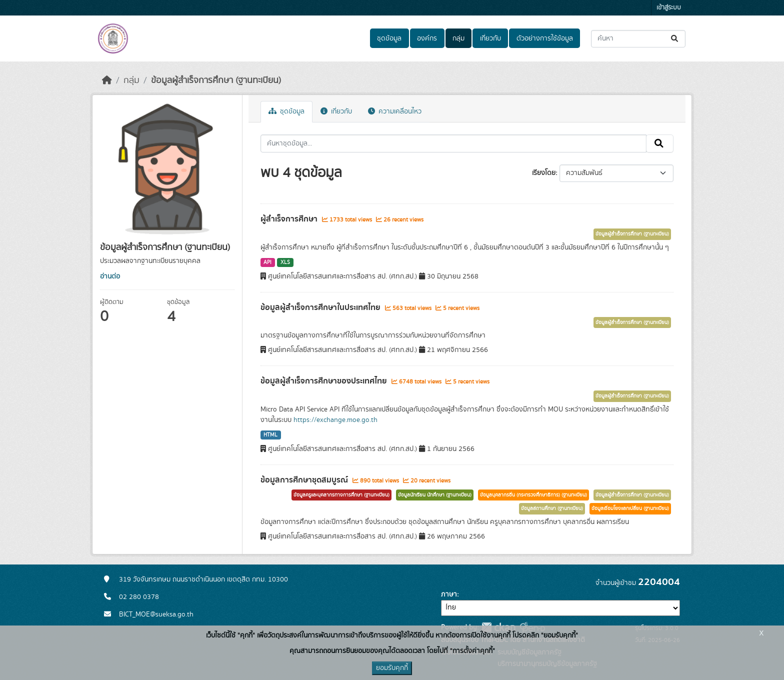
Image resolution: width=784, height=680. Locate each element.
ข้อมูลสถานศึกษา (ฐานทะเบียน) (552, 508)
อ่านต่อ (110, 276)
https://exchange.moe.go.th (335, 420)
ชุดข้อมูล (389, 38)
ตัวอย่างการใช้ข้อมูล (545, 38)
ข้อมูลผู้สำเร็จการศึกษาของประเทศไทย (325, 381)
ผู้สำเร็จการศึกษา (290, 219)
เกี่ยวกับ (490, 38)
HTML (270, 435)
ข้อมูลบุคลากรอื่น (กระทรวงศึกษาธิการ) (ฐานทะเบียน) (533, 495)
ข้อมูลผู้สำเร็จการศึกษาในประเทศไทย (321, 307)
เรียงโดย (544, 173)
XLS (285, 262)
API (267, 262)
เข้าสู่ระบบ (669, 8)
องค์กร (427, 38)
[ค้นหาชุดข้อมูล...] (638, 39)
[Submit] (675, 39)
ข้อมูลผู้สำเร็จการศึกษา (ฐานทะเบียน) (216, 80)
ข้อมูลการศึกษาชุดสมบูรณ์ (305, 480)
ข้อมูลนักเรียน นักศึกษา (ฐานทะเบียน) (435, 495)
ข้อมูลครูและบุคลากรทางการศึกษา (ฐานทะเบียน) (341, 495)
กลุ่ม (458, 38)
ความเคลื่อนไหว (395, 111)
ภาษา (449, 594)
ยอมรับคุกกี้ (392, 668)
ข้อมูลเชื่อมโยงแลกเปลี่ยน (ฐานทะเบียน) (630, 508)
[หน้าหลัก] (107, 80)
